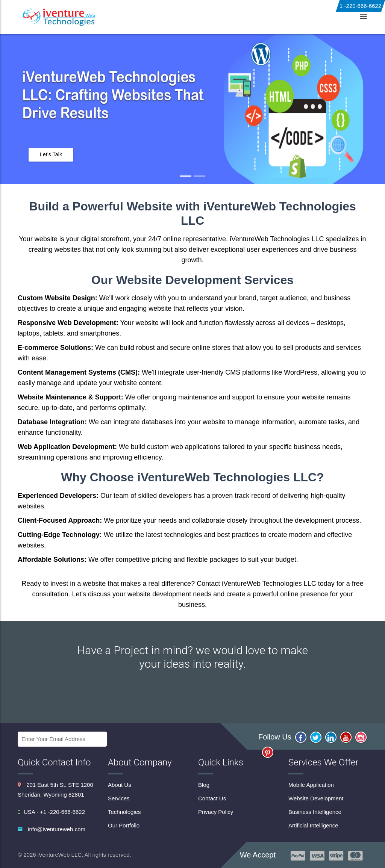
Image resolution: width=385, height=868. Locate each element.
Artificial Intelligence (313, 825)
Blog (295, 17)
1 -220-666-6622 (360, 6)
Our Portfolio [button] (257, 17)
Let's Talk (51, 154)
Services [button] (161, 17)
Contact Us (325, 17)
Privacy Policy (216, 812)
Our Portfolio (124, 825)
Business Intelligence (315, 812)
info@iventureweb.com (57, 829)
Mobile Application (311, 785)
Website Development (316, 798)
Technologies (208, 17)
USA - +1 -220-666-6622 (51, 812)
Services (119, 798)
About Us (119, 17)
